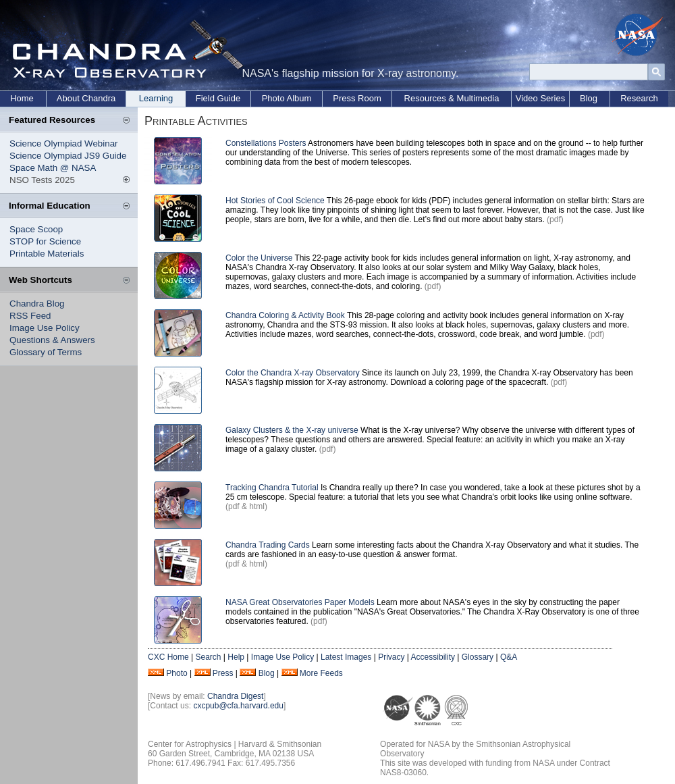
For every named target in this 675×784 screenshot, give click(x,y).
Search (208, 657)
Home (22, 98)
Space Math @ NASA (53, 168)
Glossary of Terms (46, 352)
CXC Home (168, 657)
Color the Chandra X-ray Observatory (293, 373)
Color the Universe (260, 258)
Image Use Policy (45, 328)
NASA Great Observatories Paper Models (300, 602)
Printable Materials (47, 254)
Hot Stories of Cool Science (276, 201)
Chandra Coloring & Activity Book (285, 315)
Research (639, 98)
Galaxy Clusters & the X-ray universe (292, 430)
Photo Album (287, 98)
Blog (589, 98)
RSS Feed (30, 316)
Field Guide (218, 98)
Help (236, 657)
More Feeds (321, 673)
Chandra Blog (37, 304)
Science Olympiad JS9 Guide (68, 156)
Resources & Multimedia (452, 98)
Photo (177, 673)
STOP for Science (45, 241)
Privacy (391, 657)
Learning (156, 98)
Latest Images (346, 657)
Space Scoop (36, 229)
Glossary (478, 657)
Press (223, 673)
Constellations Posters (266, 143)
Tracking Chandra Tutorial (272, 488)
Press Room (357, 98)
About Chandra (86, 98)
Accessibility (433, 657)
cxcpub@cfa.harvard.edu (238, 706)
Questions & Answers (52, 340)
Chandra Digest (235, 696)
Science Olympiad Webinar (64, 143)
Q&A (509, 657)
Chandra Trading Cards (268, 545)
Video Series (540, 98)
